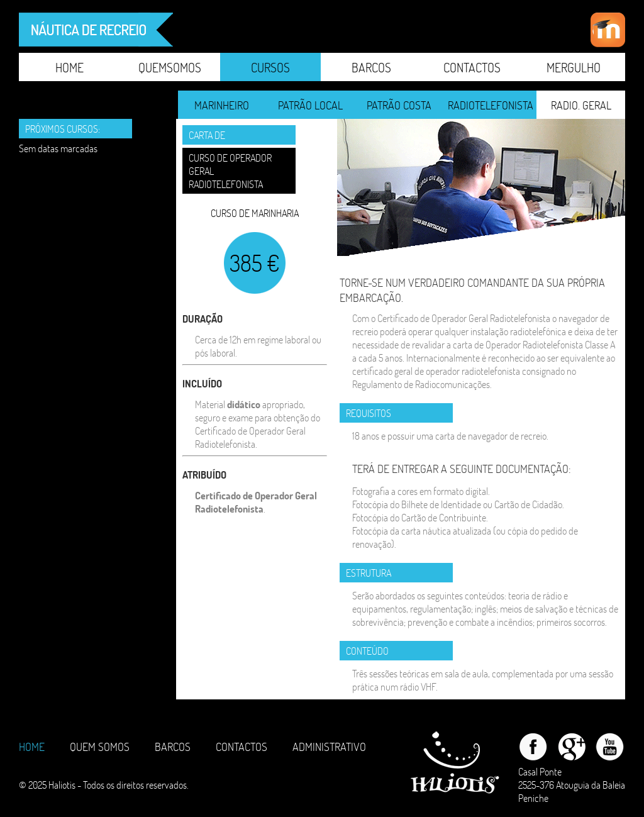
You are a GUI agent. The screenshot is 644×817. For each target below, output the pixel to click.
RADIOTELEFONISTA (491, 105)
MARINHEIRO (222, 105)
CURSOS (270, 67)
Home (69, 67)
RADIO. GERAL (581, 105)
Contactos (472, 67)
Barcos (371, 67)
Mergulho (574, 67)
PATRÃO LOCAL (310, 105)
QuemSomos (170, 67)
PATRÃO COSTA (399, 105)
